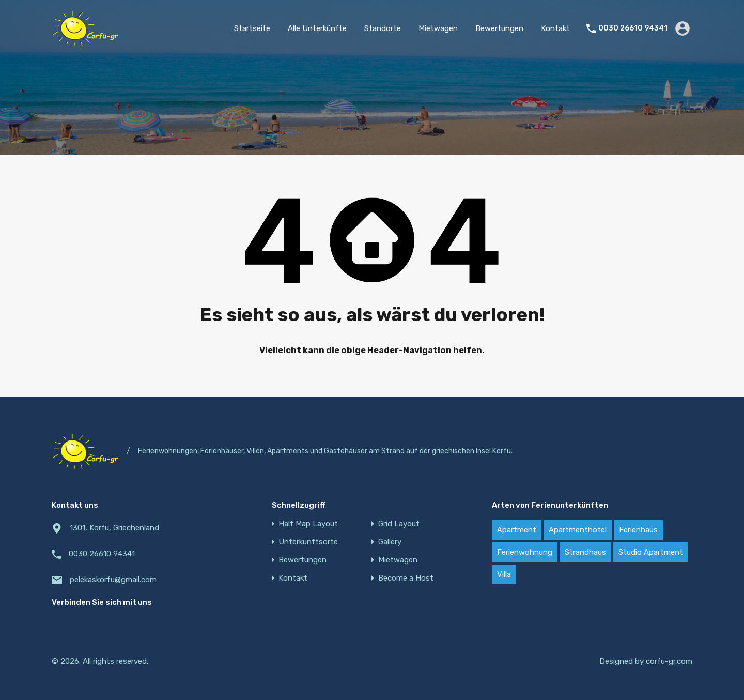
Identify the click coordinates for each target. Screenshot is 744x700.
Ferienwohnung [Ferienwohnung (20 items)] (525, 552)
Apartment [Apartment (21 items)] (517, 530)
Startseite (252, 28)
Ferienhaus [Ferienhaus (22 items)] (638, 530)
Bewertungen (499, 28)
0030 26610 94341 (633, 28)
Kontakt (555, 28)
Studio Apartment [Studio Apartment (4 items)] (651, 552)
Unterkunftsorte (308, 542)
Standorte (383, 28)
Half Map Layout (308, 524)
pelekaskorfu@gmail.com (113, 580)
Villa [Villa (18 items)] (504, 574)
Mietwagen (438, 28)
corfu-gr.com (669, 661)
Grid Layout (399, 524)
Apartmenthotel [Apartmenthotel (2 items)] (578, 530)
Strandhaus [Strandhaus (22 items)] (585, 552)
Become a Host (406, 578)
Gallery (390, 542)
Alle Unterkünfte (317, 28)
